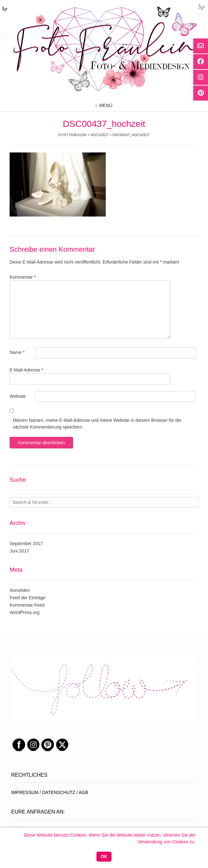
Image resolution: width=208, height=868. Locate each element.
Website (18, 396)
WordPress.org (25, 612)
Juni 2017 (19, 551)
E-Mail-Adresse (26, 370)
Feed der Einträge (28, 598)
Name (17, 352)
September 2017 (26, 544)
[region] (104, 689)
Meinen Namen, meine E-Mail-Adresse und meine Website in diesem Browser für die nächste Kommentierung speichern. (97, 424)
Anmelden (20, 590)
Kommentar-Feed (27, 605)
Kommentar (23, 277)
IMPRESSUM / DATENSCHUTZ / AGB (50, 792)
